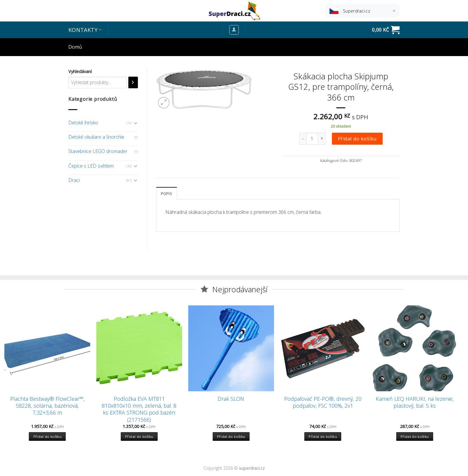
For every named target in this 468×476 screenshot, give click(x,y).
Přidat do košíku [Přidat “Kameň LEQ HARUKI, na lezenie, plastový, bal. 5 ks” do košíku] (415, 436)
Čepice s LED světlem (91, 166)
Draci (74, 180)
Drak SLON (231, 399)
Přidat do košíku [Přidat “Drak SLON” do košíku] (231, 436)
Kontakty (85, 30)
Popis (167, 194)
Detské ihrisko (83, 123)
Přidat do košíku (357, 139)
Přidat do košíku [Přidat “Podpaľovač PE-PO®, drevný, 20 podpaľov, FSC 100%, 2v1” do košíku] (323, 436)
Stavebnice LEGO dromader (98, 151)
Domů (75, 47)
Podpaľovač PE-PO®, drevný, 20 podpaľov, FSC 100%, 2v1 (323, 402)
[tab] (167, 193)
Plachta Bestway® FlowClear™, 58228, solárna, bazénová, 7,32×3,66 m (47, 406)
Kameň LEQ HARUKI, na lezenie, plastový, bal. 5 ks (415, 402)
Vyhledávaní (80, 71)
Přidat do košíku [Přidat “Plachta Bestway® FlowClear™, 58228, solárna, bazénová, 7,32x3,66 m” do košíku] (48, 436)
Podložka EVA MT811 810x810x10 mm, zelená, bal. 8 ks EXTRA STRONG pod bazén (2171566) (139, 409)
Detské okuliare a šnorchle (96, 137)
